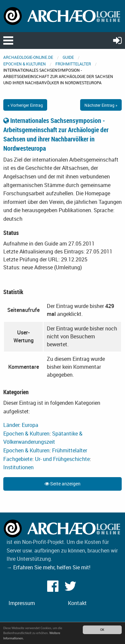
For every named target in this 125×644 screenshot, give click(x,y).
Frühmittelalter (73, 64)
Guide (68, 57)
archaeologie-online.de (28, 57)
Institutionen (18, 467)
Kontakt (77, 603)
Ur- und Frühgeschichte (62, 459)
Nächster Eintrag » (101, 105)
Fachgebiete (18, 459)
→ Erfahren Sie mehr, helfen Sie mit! (48, 567)
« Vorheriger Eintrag (25, 105)
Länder (11, 425)
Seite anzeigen (62, 484)
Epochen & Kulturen (25, 64)
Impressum (22, 603)
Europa (30, 425)
